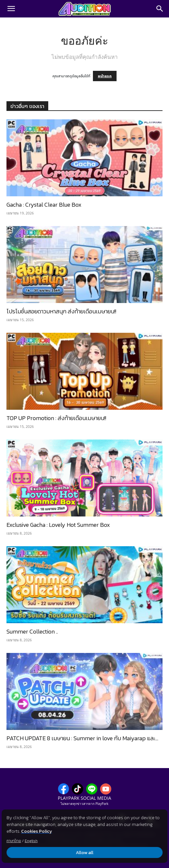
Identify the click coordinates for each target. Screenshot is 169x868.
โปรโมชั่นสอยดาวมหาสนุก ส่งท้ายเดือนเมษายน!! (61, 311)
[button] (11, 9)
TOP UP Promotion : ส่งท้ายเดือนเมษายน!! (56, 418)
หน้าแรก (105, 76)
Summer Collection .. (32, 631)
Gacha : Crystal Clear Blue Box (44, 205)
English (31, 841)
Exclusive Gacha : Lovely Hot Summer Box (58, 525)
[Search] (160, 9)
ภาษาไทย (14, 841)
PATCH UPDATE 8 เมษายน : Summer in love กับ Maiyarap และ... (82, 738)
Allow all (84, 853)
